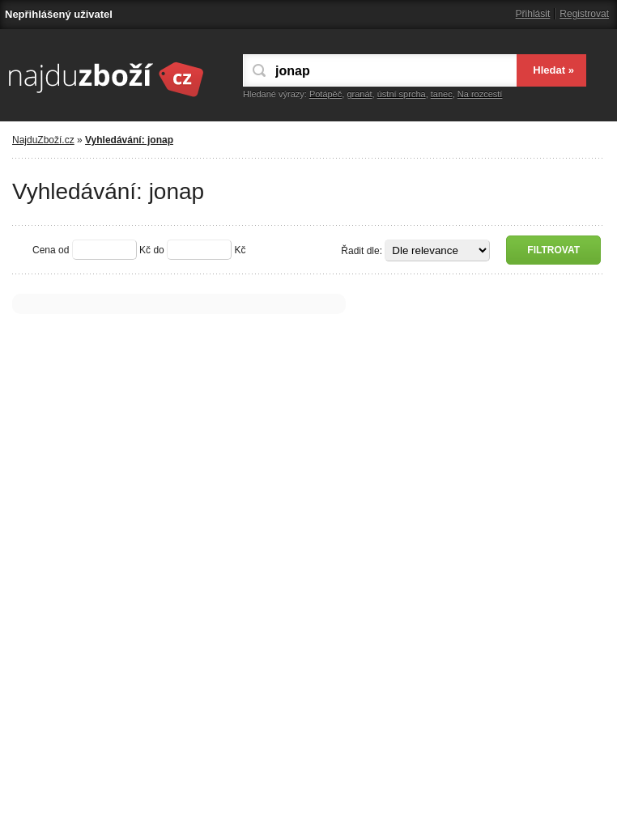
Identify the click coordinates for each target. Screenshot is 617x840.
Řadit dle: (362, 251)
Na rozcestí (480, 94)
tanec (442, 94)
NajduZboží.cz (43, 140)
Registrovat (584, 14)
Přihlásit (533, 14)
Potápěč (326, 94)
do (158, 250)
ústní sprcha (402, 94)
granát (359, 94)
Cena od (51, 250)
